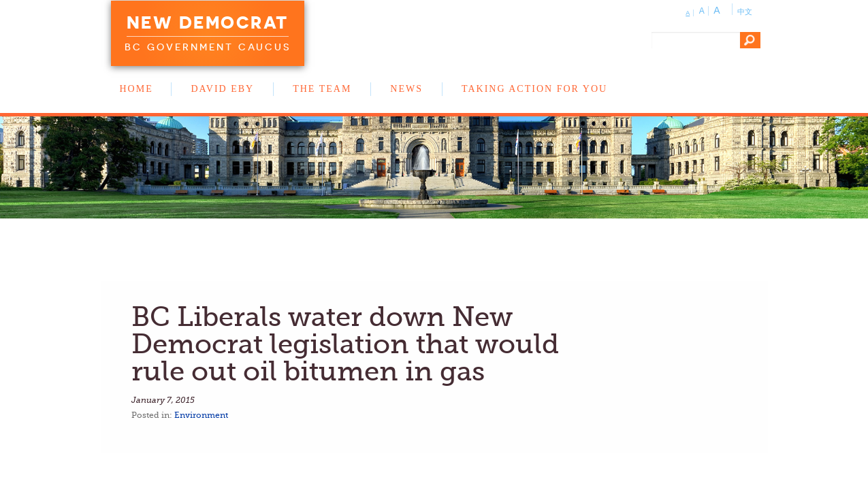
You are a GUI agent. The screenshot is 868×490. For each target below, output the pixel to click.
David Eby (222, 89)
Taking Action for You (534, 89)
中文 (745, 12)
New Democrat (208, 22)
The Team (322, 89)
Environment (201, 415)
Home (136, 89)
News (406, 89)
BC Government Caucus (208, 47)
